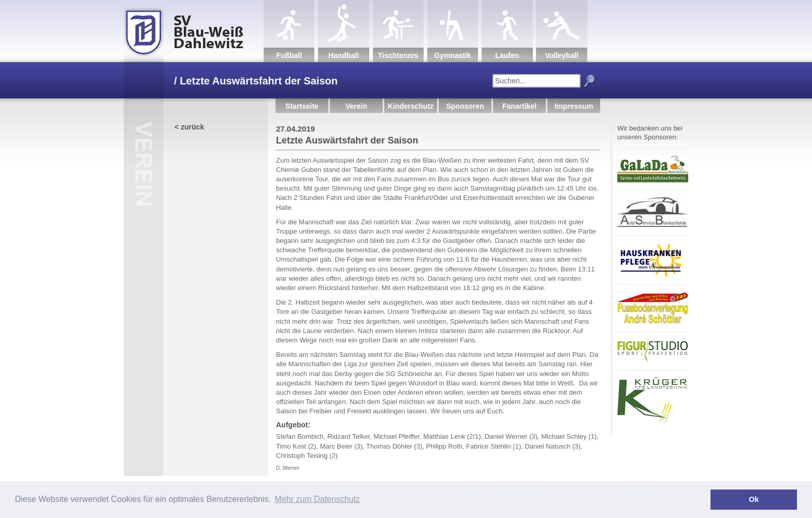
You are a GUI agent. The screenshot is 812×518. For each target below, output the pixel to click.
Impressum (574, 106)
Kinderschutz (411, 106)
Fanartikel (519, 106)
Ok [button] (754, 499)
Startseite (302, 106)
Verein (356, 106)
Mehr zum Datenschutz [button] (318, 499)
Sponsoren (465, 106)
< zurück (189, 127)
